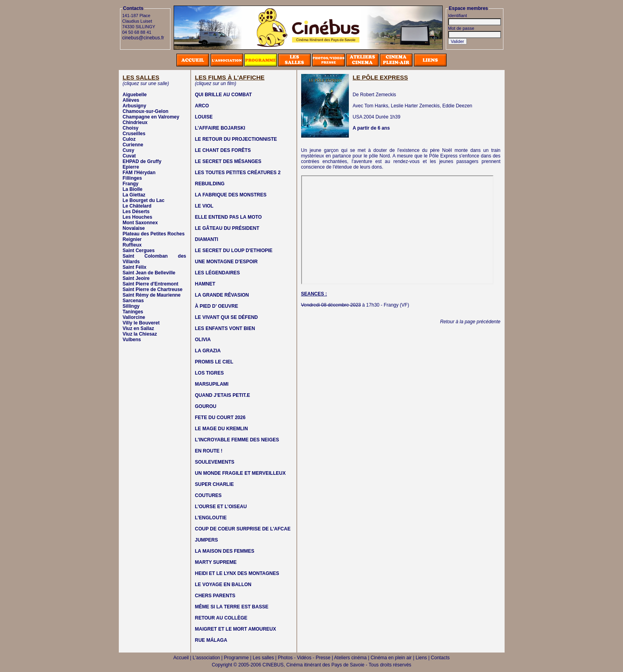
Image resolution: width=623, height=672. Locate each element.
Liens (421, 658)
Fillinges (133, 178)
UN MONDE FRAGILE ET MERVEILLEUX (240, 473)
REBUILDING (210, 184)
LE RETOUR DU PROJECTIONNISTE (236, 139)
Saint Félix (135, 267)
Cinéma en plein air (391, 658)
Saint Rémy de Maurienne (152, 295)
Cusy (129, 150)
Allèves (131, 100)
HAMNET (205, 284)
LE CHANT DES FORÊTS (223, 150)
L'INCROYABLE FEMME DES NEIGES (237, 440)
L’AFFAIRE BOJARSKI (220, 128)
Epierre (131, 167)
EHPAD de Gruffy (142, 161)
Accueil (181, 658)
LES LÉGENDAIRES (218, 273)
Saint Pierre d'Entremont (151, 284)
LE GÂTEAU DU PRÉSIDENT (227, 228)
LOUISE (204, 117)
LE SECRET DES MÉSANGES (228, 161)
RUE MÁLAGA (211, 640)
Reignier (132, 239)
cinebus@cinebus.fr (143, 38)
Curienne (133, 145)
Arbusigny (134, 106)
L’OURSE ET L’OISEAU (221, 507)
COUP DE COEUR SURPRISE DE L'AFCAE (243, 529)
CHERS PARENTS (215, 596)
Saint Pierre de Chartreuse (153, 289)
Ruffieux (132, 245)
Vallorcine (134, 317)
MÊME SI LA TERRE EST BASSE (232, 607)
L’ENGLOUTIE (211, 518)
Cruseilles (134, 134)
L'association (206, 658)
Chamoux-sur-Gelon (146, 111)
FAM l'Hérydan (139, 173)
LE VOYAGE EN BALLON (223, 585)
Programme (237, 658)
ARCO (202, 106)
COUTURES (208, 495)
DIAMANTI (207, 239)
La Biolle (133, 189)
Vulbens (132, 340)
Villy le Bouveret (141, 323)
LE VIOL (204, 206)
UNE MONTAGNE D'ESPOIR (226, 262)
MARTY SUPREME (216, 562)
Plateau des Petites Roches (154, 234)
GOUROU (206, 406)
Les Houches (138, 217)
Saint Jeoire (136, 278)
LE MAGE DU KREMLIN (222, 429)
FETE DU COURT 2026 (220, 418)
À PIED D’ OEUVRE (217, 306)
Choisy (131, 128)
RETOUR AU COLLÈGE (221, 618)
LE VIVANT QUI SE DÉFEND (226, 317)
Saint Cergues (139, 251)
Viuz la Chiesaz (140, 334)
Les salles (263, 658)
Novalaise (134, 228)
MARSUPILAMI (212, 384)
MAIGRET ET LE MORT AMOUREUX (236, 629)
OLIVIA (203, 340)
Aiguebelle (135, 95)
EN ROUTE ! (209, 451)
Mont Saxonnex (140, 223)
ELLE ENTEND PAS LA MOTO (228, 217)
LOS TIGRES (210, 373)
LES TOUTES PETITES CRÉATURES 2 (238, 173)
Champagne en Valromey (151, 117)
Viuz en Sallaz (138, 328)
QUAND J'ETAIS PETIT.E (223, 395)
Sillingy (131, 306)
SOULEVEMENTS (215, 462)
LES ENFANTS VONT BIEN (225, 328)
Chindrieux (135, 122)
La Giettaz (134, 195)
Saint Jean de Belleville (149, 273)
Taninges (133, 312)
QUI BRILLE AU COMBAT (223, 95)
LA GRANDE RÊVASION (222, 295)
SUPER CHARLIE (215, 484)
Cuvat (129, 156)
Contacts (440, 658)
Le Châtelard (137, 206)
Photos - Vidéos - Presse (304, 658)
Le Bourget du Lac (144, 200)
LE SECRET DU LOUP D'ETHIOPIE (234, 251)
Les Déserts (136, 212)
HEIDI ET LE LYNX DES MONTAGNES (237, 573)
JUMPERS (207, 540)
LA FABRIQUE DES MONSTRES (231, 195)
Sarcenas (133, 301)
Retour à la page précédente (470, 322)
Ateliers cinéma (350, 658)
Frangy (131, 184)
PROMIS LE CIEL (214, 362)
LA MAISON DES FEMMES (225, 551)
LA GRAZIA (208, 351)
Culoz (129, 139)
